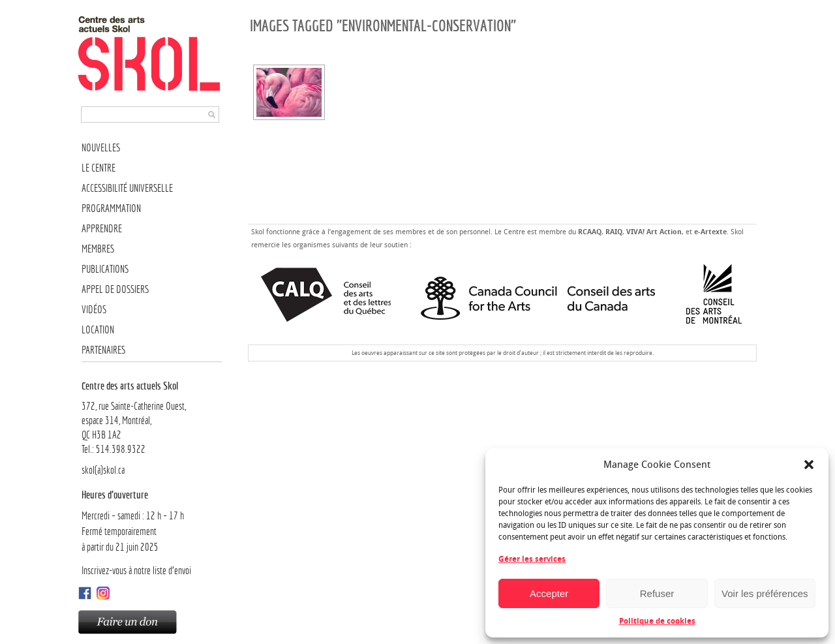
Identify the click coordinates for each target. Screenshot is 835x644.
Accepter (549, 593)
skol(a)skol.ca (103, 470)
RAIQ (614, 232)
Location (98, 330)
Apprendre (102, 229)
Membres (98, 249)
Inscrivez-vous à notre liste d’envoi (136, 571)
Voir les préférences (765, 593)
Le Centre (99, 168)
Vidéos (94, 310)
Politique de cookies (657, 621)
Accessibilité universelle (127, 188)
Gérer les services (532, 559)
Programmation (111, 208)
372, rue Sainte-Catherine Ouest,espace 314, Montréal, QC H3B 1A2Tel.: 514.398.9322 (152, 417)
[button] (809, 465)
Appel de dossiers (115, 289)
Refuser (657, 593)
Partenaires (103, 350)
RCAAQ (590, 232)
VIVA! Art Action (654, 232)
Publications (105, 269)
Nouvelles (101, 148)
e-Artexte (710, 232)
